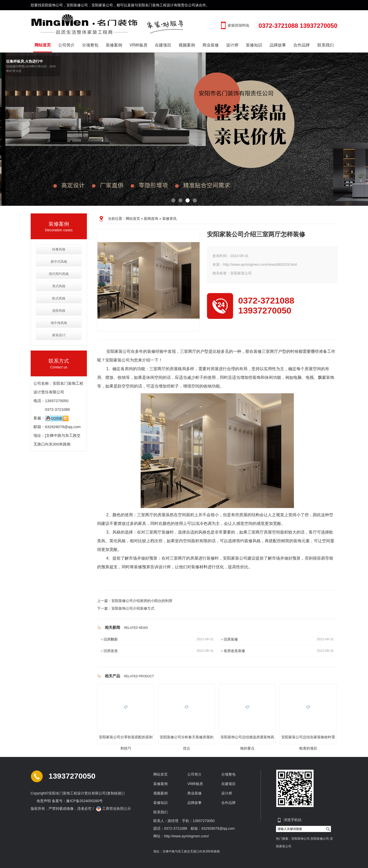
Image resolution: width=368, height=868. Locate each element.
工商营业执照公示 (114, 809)
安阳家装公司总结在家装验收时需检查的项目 (308, 739)
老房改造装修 (234, 651)
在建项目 (163, 45)
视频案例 (187, 45)
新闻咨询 (151, 219)
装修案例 (114, 45)
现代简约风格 (59, 274)
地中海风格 (59, 323)
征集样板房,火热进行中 (25, 61)
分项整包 (90, 45)
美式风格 (59, 286)
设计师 (232, 45)
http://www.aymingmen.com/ (186, 836)
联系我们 (326, 45)
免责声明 (44, 801)
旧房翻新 (111, 639)
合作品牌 (302, 45)
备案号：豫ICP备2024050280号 (77, 801)
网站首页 (43, 45)
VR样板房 (139, 45)
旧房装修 (231, 639)
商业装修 (211, 45)
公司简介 (66, 45)
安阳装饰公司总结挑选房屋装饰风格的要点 (247, 739)
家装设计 (59, 335)
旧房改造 (111, 651)
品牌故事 (278, 45)
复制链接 (114, 793)
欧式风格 (59, 298)
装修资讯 (169, 219)
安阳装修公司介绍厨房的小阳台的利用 (142, 601)
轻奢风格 (59, 249)
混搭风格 (59, 311)
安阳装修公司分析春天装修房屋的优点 (187, 739)
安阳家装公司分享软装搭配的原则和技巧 (126, 739)
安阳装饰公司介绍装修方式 (133, 608)
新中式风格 (59, 262)
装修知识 (254, 45)
